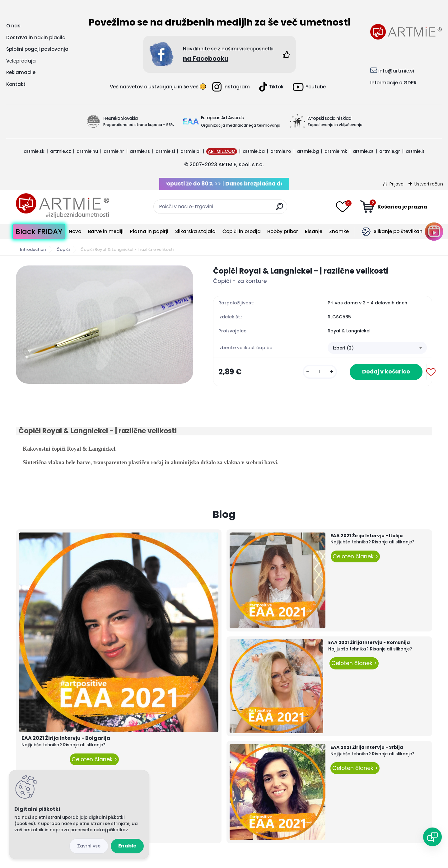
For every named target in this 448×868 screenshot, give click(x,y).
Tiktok (271, 87)
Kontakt (16, 84)
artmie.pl (191, 151)
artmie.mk (336, 151)
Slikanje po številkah (398, 231)
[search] (280, 209)
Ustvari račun (429, 184)
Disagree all (89, 846)
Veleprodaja (21, 61)
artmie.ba (254, 151)
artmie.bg (308, 151)
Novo (75, 231)
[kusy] (320, 372)
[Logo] (63, 206)
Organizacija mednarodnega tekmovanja (241, 125)
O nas (13, 26)
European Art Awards (222, 118)
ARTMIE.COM (222, 151)
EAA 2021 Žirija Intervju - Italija (366, 536)
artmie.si (165, 151)
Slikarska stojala (195, 231)
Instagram (231, 87)
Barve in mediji (106, 231)
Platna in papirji (149, 231)
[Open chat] (432, 837)
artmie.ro (281, 151)
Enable (127, 846)
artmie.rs (140, 151)
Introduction (33, 249)
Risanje (314, 231)
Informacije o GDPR (393, 83)
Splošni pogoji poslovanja (37, 49)
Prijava (397, 184)
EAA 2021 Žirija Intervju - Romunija (369, 642)
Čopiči (63, 249)
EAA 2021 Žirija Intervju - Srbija (367, 747)
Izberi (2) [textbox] (343, 348)
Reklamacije (21, 72)
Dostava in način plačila (36, 38)
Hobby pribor (283, 231)
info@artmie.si (396, 71)
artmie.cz (61, 151)
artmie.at (363, 151)
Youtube (309, 87)
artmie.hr (114, 151)
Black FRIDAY (39, 232)
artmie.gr (390, 151)
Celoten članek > (94, 759)
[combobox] (377, 348)
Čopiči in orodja (242, 231)
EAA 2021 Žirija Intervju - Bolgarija (66, 738)
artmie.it (415, 151)
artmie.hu (87, 151)
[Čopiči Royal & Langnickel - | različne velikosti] (105, 325)
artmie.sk (34, 151)
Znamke (339, 231)
